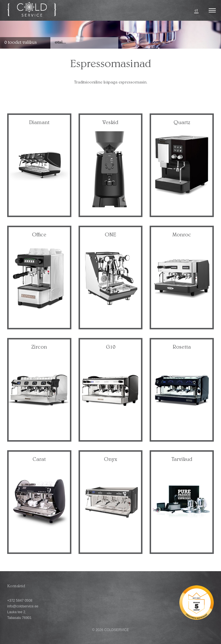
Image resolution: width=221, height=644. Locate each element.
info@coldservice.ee (23, 606)
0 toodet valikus (21, 43)
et (196, 11)
